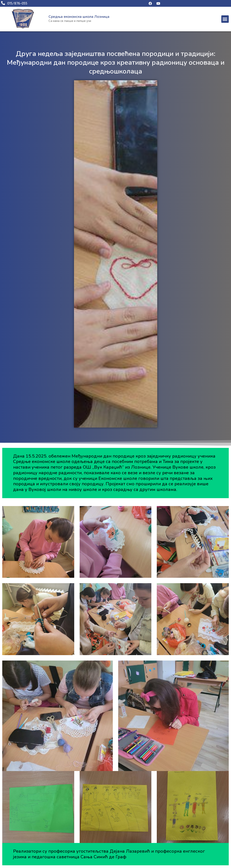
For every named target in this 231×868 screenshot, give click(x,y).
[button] (225, 19)
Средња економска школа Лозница (79, 17)
